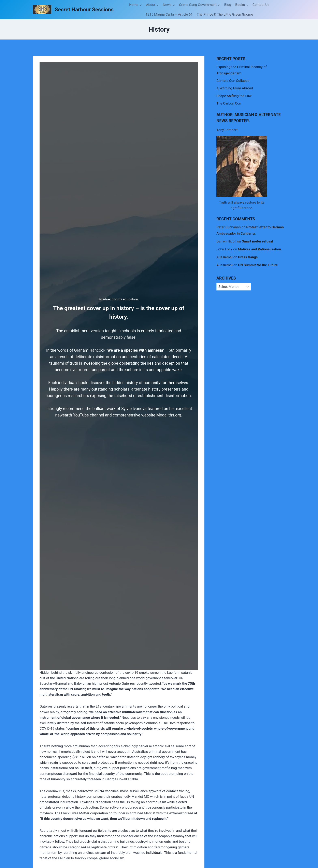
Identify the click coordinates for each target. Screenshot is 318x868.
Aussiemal (224, 257)
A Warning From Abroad (235, 88)
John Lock (224, 249)
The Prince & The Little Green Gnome (225, 14)
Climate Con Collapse (233, 81)
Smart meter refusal (257, 241)
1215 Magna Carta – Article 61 (169, 14)
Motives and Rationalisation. (260, 249)
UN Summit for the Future (258, 265)
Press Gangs (248, 257)
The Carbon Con (229, 103)
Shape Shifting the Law (234, 96)
